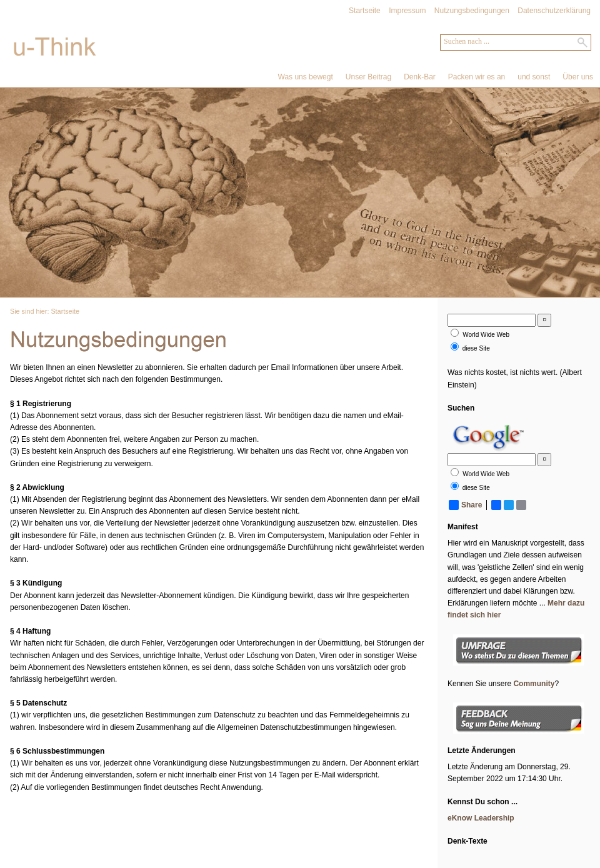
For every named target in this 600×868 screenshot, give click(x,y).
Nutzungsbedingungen (472, 11)
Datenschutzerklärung (554, 11)
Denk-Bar (420, 77)
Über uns (578, 77)
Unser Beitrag (368, 77)
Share (465, 505)
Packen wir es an (477, 77)
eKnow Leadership (481, 818)
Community (534, 684)
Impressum (407, 11)
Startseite (365, 11)
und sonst (534, 77)
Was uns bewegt (306, 77)
